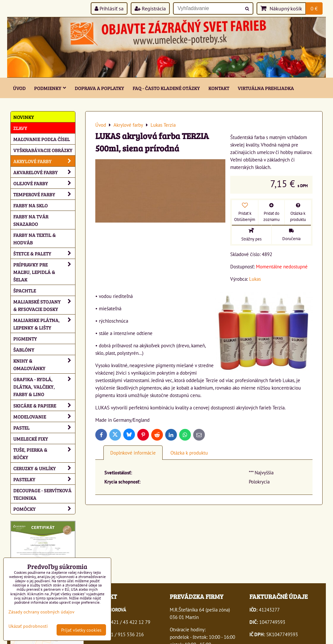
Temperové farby (44, 194)
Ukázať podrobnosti (28, 626)
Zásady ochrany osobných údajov (41, 612)
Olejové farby (44, 183)
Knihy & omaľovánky (44, 364)
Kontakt (219, 88)
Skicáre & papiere (44, 405)
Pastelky (44, 479)
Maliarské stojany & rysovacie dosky (44, 305)
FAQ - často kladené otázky (166, 88)
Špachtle (25, 290)
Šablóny (24, 349)
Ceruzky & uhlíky (44, 468)
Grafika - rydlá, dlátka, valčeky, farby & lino (44, 386)
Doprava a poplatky (100, 88)
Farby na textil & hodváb (35, 238)
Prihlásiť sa (109, 8)
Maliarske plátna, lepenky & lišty (44, 324)
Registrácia (150, 8)
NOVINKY (24, 117)
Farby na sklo (31, 205)
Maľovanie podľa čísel (42, 139)
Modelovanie (44, 416)
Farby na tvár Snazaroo (31, 220)
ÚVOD (19, 88)
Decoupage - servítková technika (42, 494)
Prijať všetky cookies (81, 630)
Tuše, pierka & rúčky (44, 453)
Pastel (44, 427)
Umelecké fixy (31, 438)
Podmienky (50, 88)
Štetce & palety (44, 253)
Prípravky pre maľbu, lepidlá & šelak (44, 272)
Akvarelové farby (44, 172)
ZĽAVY (20, 128)
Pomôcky (44, 509)
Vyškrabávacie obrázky (43, 150)
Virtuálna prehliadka (266, 88)
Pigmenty (25, 338)
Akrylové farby (44, 161)
